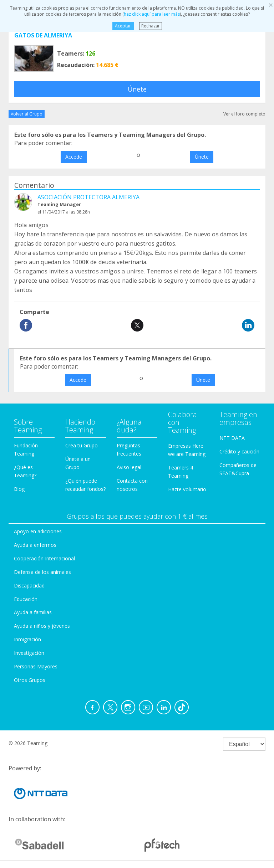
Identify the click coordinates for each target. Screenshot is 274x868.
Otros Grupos (30, 680)
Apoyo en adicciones (38, 531)
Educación (26, 599)
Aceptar (123, 26)
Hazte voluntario (187, 489)
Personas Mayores (36, 666)
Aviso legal (129, 467)
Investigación (29, 653)
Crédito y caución (239, 451)
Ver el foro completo (244, 114)
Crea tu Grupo (82, 445)
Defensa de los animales (42, 572)
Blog (19, 489)
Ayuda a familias (33, 612)
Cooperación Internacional (44, 558)
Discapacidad (29, 585)
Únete (137, 89)
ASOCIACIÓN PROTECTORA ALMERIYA (88, 197)
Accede (74, 157)
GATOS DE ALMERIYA (43, 35)
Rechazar (151, 26)
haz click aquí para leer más (152, 14)
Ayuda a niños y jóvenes (42, 626)
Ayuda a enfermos (35, 545)
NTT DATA (232, 438)
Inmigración (27, 639)
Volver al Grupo (27, 114)
